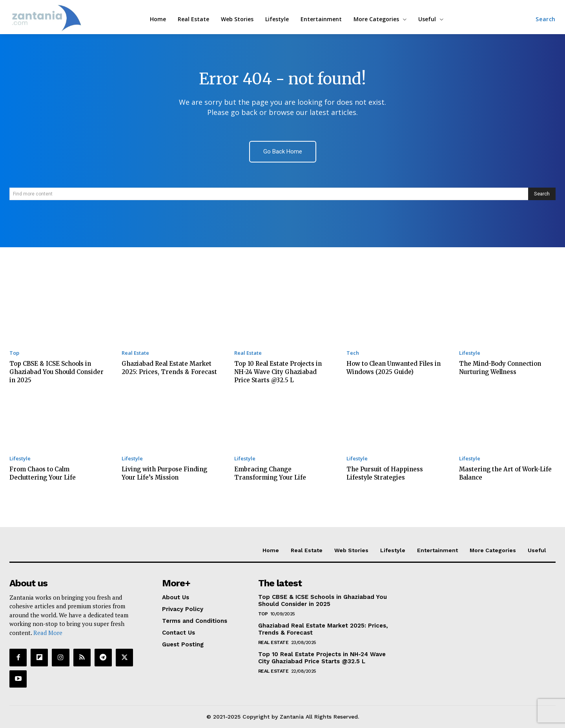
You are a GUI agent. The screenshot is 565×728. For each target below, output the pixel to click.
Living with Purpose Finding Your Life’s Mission (164, 473)
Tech (353, 353)
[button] (546, 19)
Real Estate (135, 353)
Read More (48, 633)
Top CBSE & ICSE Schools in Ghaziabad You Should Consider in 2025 (56, 372)
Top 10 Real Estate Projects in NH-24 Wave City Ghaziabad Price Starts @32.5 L (278, 372)
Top (14, 353)
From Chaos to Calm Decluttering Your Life (43, 473)
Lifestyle (470, 353)
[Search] (542, 194)
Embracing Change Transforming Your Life (270, 473)
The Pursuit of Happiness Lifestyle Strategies (385, 473)
